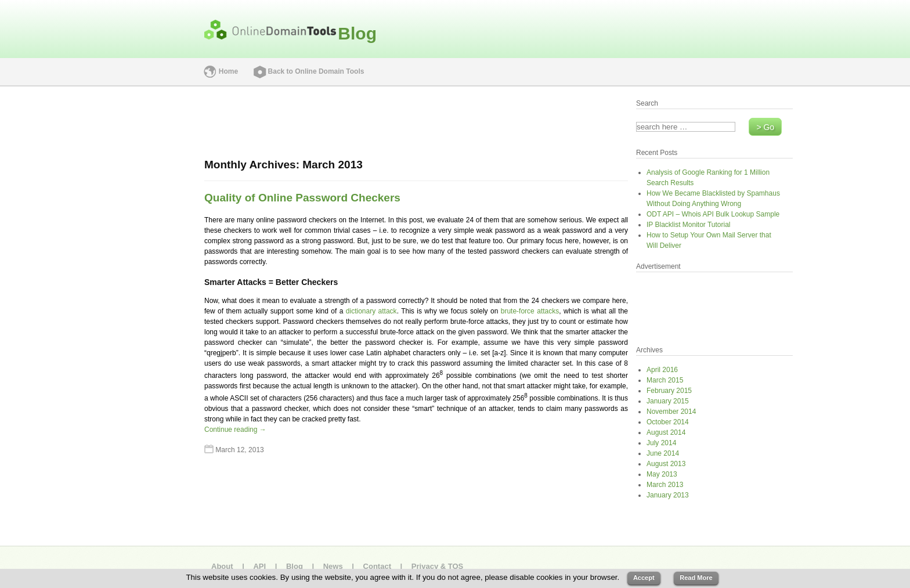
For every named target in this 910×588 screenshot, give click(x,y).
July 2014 (661, 443)
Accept (644, 578)
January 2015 (668, 401)
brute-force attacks (530, 311)
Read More (696, 578)
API (259, 566)
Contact (377, 566)
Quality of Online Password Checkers (302, 198)
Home (228, 71)
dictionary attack (371, 311)
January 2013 (668, 495)
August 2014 (666, 432)
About (222, 566)
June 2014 (663, 453)
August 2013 (666, 464)
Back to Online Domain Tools (316, 71)
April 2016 (662, 370)
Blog (357, 33)
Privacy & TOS (437, 566)
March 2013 (665, 485)
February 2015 (669, 391)
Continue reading (235, 430)
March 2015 (665, 380)
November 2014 (671, 412)
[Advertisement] (106, 269)
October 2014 (668, 422)
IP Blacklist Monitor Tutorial (689, 225)
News (333, 566)
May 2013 (662, 474)
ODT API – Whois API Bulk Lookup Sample (713, 214)
